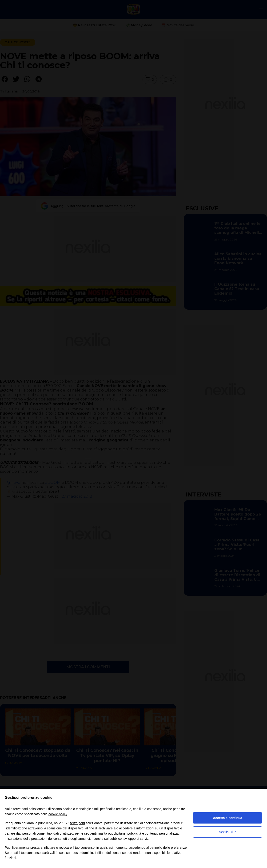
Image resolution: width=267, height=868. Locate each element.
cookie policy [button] (58, 814)
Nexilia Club (228, 832)
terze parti (78, 823)
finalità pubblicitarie (112, 833)
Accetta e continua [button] (227, 818)
